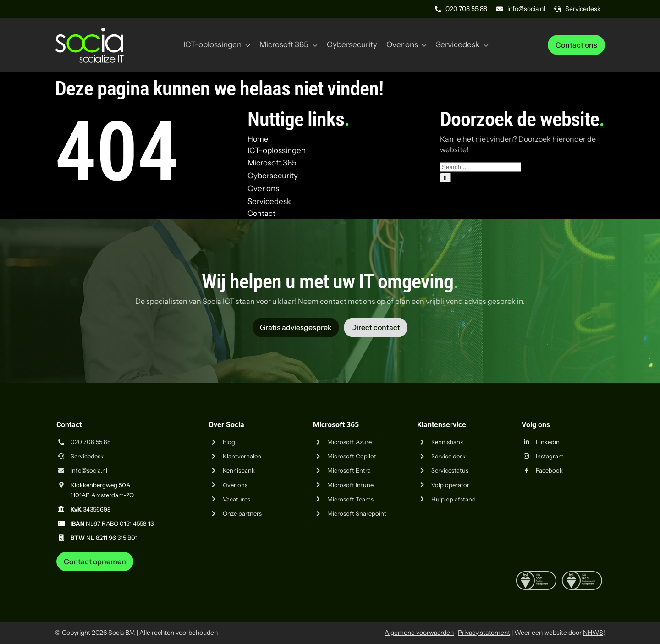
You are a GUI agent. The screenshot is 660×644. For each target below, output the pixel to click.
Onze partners (242, 513)
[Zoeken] (445, 178)
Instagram (550, 456)
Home (258, 139)
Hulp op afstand (454, 499)
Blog (229, 442)
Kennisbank (239, 470)
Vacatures (236, 499)
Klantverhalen (242, 456)
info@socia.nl (89, 470)
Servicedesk (87, 456)
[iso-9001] (536, 575)
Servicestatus (450, 470)
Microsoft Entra (349, 470)
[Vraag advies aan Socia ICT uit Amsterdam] (296, 327)
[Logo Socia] (89, 31)
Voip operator (450, 485)
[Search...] (481, 167)
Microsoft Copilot (352, 456)
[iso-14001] (582, 575)
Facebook (549, 470)
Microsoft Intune (350, 485)
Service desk (448, 456)
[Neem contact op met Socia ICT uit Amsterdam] (95, 561)
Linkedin (548, 442)
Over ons (235, 485)
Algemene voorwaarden (419, 633)
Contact (261, 213)
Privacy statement (484, 633)
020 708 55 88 (91, 442)
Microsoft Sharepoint (357, 513)
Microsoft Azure (349, 442)
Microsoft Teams (350, 499)
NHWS (593, 633)
